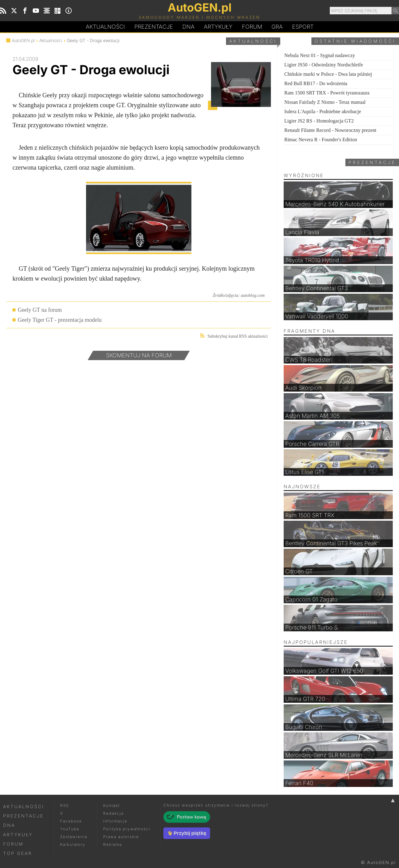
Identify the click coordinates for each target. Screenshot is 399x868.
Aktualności (105, 27)
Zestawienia (74, 837)
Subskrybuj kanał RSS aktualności (234, 336)
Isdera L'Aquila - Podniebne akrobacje (323, 111)
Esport (303, 27)
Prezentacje (154, 27)
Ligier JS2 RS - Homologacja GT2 (319, 121)
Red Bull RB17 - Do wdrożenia (316, 83)
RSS (65, 805)
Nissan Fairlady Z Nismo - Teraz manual (325, 102)
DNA (9, 825)
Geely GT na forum (40, 310)
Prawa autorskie (121, 837)
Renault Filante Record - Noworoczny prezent (330, 130)
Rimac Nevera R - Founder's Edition (321, 140)
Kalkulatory (73, 844)
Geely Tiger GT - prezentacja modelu (60, 320)
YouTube (70, 829)
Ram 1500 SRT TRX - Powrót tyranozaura (327, 93)
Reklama (113, 844)
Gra (277, 27)
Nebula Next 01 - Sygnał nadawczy (320, 55)
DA (188, 27)
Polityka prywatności (127, 829)
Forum (252, 27)
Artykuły (218, 27)
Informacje (115, 821)
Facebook (71, 821)
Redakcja (113, 813)
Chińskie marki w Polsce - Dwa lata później (328, 74)
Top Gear (18, 853)
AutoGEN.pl (23, 40)
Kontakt (111, 805)
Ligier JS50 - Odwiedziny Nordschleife (324, 65)
